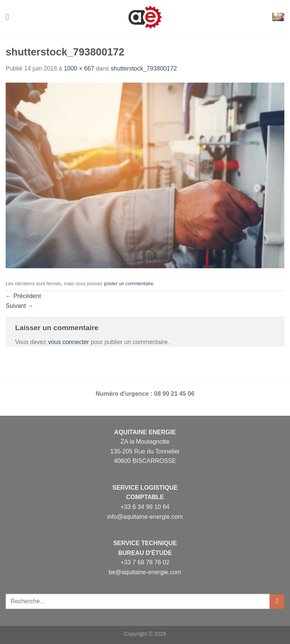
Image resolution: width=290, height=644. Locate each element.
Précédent (23, 296)
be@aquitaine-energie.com (145, 572)
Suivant (20, 306)
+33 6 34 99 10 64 (145, 507)
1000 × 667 (79, 68)
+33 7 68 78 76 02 (145, 562)
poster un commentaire (129, 284)
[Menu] (10, 17)
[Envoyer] (277, 602)
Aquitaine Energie (145, 432)
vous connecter (69, 342)
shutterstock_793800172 (144, 68)
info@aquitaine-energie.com (145, 517)
